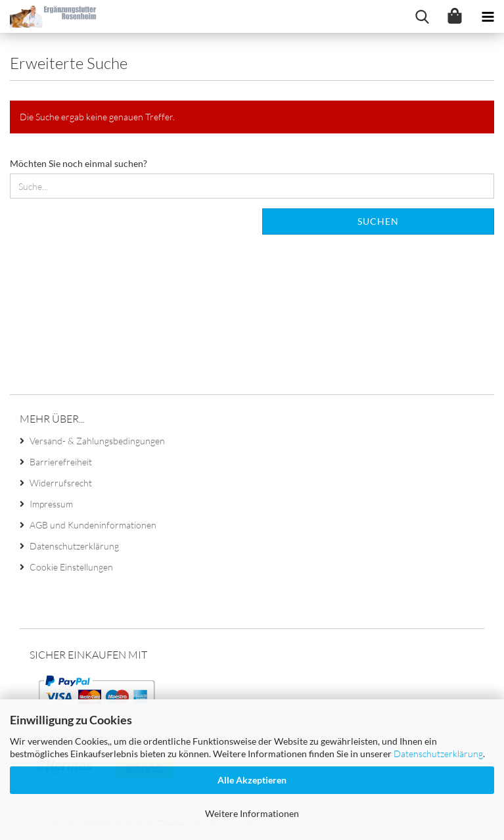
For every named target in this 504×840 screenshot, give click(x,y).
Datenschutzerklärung (438, 754)
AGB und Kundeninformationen (93, 525)
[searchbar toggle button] (422, 16)
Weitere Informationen (252, 813)
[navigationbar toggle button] (488, 16)
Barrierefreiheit (61, 462)
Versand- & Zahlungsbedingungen (97, 441)
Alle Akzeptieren (252, 780)
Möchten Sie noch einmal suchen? (79, 163)
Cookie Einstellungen (71, 567)
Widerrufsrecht (61, 483)
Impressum (51, 504)
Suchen (378, 221)
